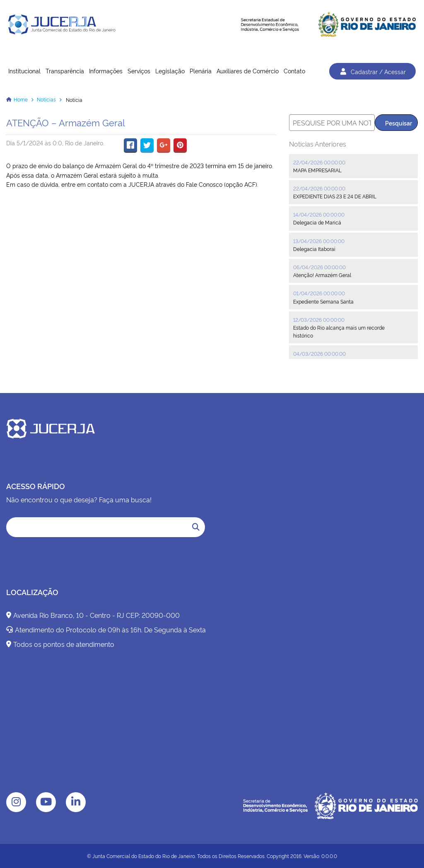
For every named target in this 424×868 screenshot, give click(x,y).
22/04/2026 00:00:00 (319, 162)
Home (21, 99)
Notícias (46, 99)
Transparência (65, 71)
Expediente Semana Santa (323, 301)
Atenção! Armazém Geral (322, 275)
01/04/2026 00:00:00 (319, 293)
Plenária (201, 71)
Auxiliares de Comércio (248, 71)
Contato (294, 71)
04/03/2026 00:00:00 (319, 353)
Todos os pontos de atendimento (60, 644)
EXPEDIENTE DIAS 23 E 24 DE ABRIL (335, 196)
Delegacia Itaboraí (314, 249)
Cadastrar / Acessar (372, 71)
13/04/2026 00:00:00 (319, 241)
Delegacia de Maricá (317, 222)
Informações (106, 71)
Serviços (139, 71)
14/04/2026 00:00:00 (319, 214)
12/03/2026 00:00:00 (319, 319)
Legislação (170, 71)
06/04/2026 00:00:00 (319, 267)
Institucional (24, 71)
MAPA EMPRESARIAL (317, 170)
